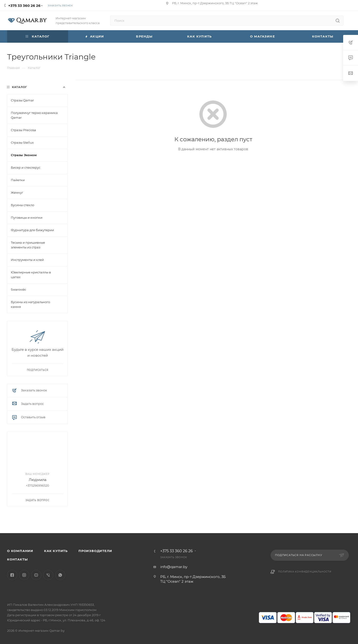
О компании (20, 551)
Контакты (17, 559)
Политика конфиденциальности (305, 572)
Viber (48, 575)
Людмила (38, 480)
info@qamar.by (174, 567)
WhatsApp (60, 575)
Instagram (24, 575)
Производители (95, 551)
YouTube (36, 575)
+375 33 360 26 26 (24, 6)
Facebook (12, 575)
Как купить (56, 551)
